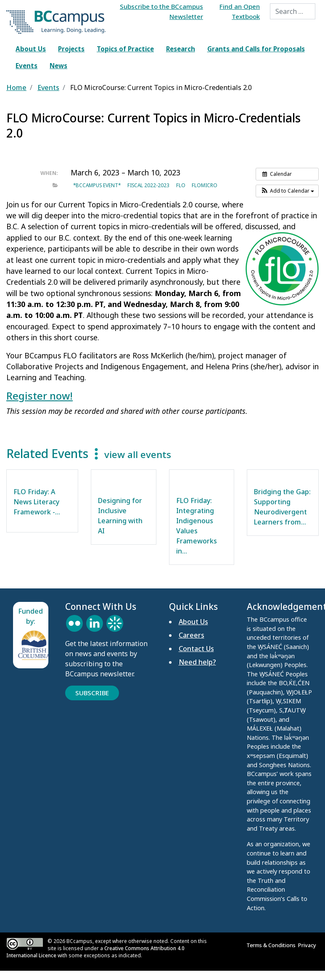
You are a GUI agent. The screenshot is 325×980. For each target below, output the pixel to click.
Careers (192, 635)
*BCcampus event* (97, 185)
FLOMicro (205, 185)
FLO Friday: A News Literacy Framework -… (37, 502)
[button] (287, 191)
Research (181, 49)
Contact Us (196, 649)
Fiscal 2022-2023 (148, 185)
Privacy (308, 945)
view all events (138, 454)
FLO (181, 185)
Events (26, 66)
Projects (71, 49)
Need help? (197, 662)
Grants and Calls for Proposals (256, 49)
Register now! (40, 396)
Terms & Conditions (272, 945)
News (58, 66)
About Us (31, 49)
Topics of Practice (125, 49)
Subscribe (92, 693)
